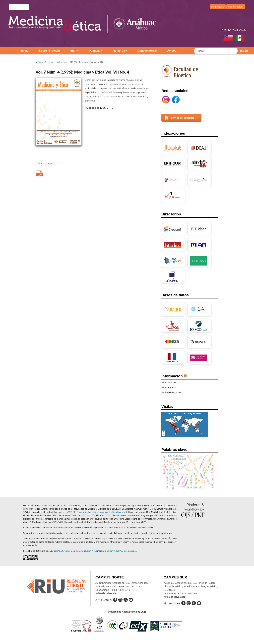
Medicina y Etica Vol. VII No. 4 (39, 174)
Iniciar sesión (235, 7)
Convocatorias (147, 51)
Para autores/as (169, 387)
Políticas (95, 51)
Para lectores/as (169, 382)
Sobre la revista (49, 51)
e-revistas (19, 7)
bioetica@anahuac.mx (115, 512)
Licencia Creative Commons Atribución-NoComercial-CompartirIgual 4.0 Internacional (95, 551)
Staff (73, 51)
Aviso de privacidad (106, 593)
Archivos (49, 62)
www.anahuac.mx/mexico (91, 512)
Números (119, 51)
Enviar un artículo (183, 118)
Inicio (25, 51)
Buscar (244, 51)
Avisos (172, 51)
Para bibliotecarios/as (172, 392)
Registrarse (218, 7)
